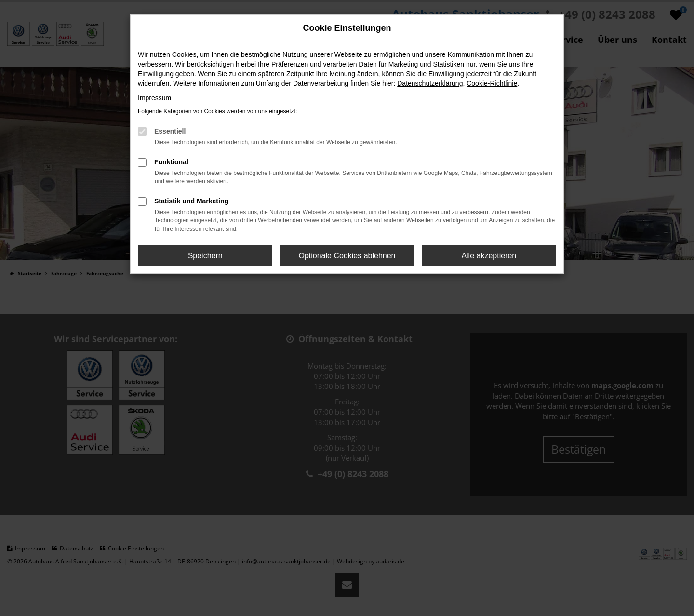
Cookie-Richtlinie (492, 83)
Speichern (205, 256)
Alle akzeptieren (489, 256)
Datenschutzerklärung (430, 83)
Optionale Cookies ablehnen (347, 256)
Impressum (154, 98)
